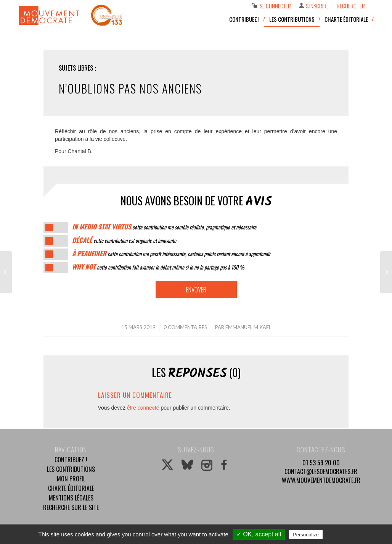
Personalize (306, 535)
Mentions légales (71, 498)
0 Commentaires (185, 327)
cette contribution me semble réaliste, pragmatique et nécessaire (164, 227)
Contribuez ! (71, 460)
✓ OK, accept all (259, 534)
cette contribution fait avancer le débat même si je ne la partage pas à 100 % (158, 267)
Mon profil (71, 479)
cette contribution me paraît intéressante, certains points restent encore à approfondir (171, 254)
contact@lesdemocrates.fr (321, 471)
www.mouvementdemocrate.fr (321, 480)
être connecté (143, 408)
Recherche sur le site (71, 507)
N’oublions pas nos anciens (130, 88)
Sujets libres (76, 68)
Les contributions (71, 469)
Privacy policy (343, 534)
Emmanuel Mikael (248, 327)
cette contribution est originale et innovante (124, 240)
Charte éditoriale (71, 488)
